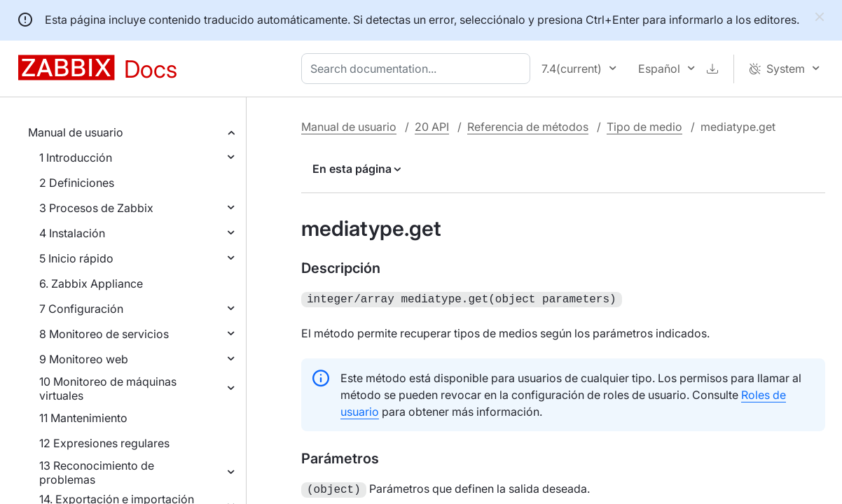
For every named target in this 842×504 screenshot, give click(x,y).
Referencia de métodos (528, 127)
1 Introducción (76, 157)
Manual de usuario (76, 132)
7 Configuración (81, 309)
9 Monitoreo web (84, 359)
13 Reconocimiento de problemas (97, 472)
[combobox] (419, 69)
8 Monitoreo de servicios (104, 334)
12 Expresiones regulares (104, 443)
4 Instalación (72, 233)
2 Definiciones (77, 183)
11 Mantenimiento (83, 418)
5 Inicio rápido (76, 258)
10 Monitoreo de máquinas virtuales (108, 388)
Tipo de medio (644, 127)
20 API (432, 127)
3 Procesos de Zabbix (96, 208)
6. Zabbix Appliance (91, 283)
